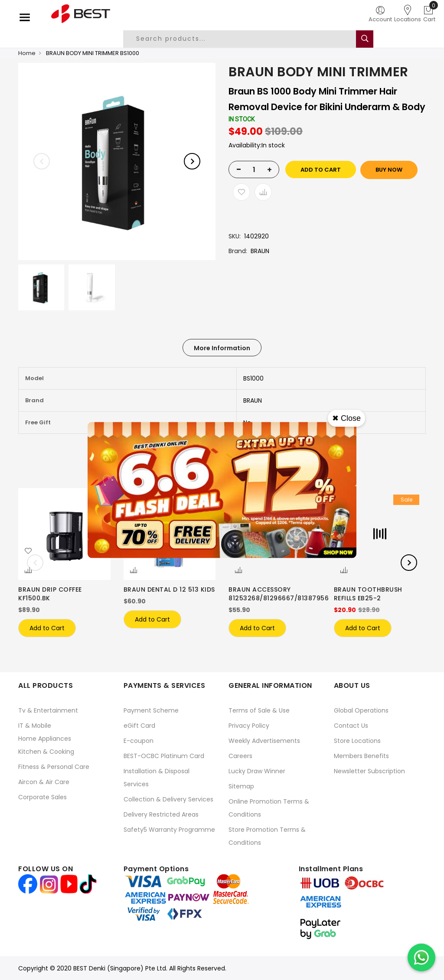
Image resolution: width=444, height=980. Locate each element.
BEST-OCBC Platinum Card (164, 756)
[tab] (222, 348)
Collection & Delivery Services (168, 799)
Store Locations (357, 741)
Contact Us (351, 726)
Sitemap (241, 786)
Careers (240, 756)
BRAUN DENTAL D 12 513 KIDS (169, 589)
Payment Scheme (151, 710)
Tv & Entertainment (48, 710)
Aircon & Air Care (44, 782)
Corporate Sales (42, 797)
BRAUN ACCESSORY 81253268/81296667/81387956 (279, 594)
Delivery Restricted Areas (161, 814)
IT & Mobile (35, 726)
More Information (222, 348)
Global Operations (361, 710)
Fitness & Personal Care (54, 767)
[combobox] (246, 39)
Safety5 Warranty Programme (169, 830)
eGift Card (139, 726)
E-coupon (139, 741)
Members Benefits (361, 756)
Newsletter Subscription (369, 771)
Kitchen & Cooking (46, 752)
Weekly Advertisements (264, 741)
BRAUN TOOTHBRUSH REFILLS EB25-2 (368, 594)
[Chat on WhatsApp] (421, 957)
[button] (28, 551)
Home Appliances (45, 739)
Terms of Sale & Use (259, 710)
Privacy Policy (249, 726)
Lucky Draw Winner (257, 771)
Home (27, 53)
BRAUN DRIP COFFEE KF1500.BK (50, 594)
